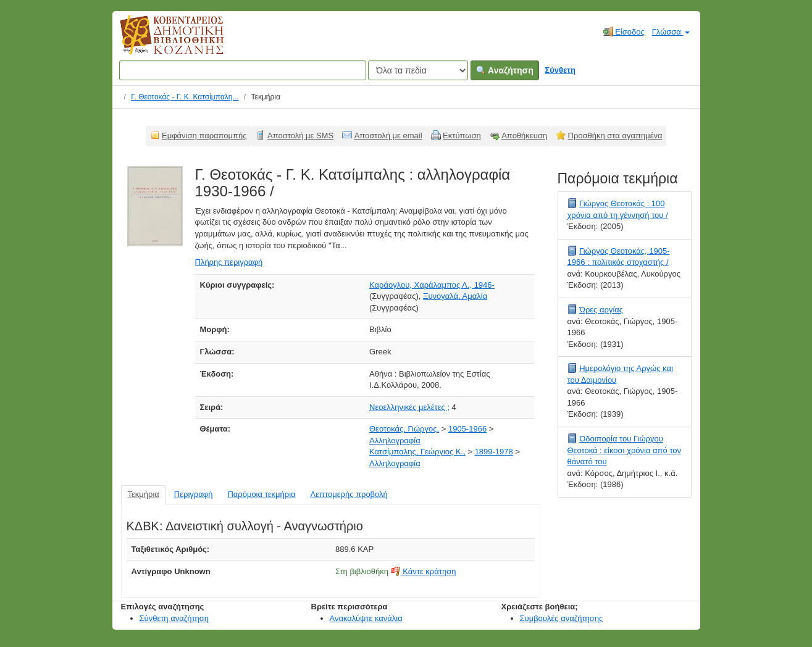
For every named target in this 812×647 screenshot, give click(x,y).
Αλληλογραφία (395, 440)
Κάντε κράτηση (424, 571)
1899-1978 (494, 452)
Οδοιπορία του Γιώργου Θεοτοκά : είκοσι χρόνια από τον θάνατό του (625, 450)
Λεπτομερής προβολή (349, 494)
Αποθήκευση (524, 136)
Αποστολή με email (388, 136)
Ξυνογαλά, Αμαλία (455, 296)
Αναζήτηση (505, 70)
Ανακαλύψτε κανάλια (366, 618)
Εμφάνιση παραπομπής (204, 136)
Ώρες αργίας (601, 310)
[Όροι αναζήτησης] (243, 70)
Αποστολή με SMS (300, 136)
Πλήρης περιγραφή (229, 262)
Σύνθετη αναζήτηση (174, 618)
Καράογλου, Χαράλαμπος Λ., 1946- (432, 285)
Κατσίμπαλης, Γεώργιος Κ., (417, 452)
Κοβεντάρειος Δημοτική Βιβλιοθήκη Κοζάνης (160, 42)
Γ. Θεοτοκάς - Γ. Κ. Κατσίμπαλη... (185, 97)
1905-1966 (467, 429)
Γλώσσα (671, 32)
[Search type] (418, 70)
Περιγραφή (194, 494)
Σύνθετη (560, 70)
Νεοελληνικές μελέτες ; (409, 407)
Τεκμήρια (144, 494)
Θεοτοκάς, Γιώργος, (404, 429)
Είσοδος (624, 31)
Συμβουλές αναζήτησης (562, 618)
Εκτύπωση (462, 136)
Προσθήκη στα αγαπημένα (615, 136)
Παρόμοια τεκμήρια (261, 494)
